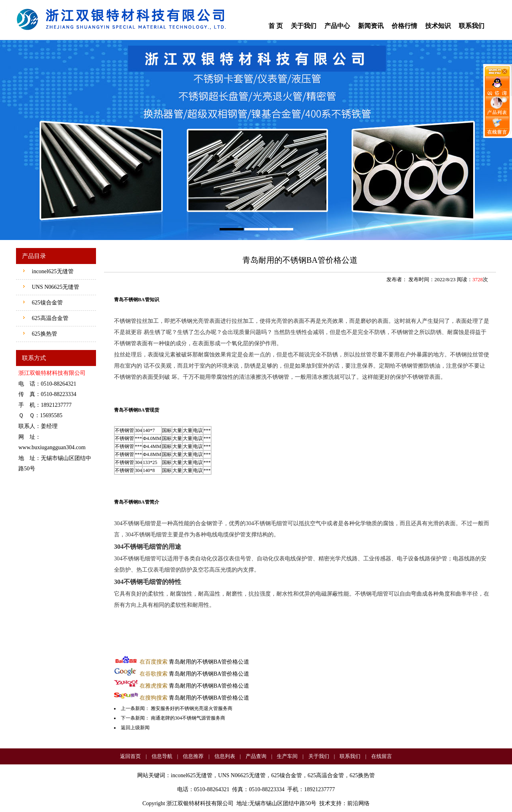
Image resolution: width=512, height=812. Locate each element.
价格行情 (404, 26)
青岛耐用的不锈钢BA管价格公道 (195, 662)
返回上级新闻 (135, 728)
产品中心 (337, 26)
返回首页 (130, 756)
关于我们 (304, 26)
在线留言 (382, 756)
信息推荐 (193, 756)
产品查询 (256, 756)
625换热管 (44, 334)
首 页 (276, 26)
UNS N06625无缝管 (55, 287)
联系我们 (472, 26)
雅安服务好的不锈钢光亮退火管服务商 (192, 708)
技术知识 (438, 26)
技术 (325, 803)
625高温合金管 (49, 318)
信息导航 (162, 756)
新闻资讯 (371, 26)
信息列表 (225, 756)
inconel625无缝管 (52, 271)
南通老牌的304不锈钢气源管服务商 (188, 718)
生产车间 (287, 756)
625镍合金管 (47, 303)
